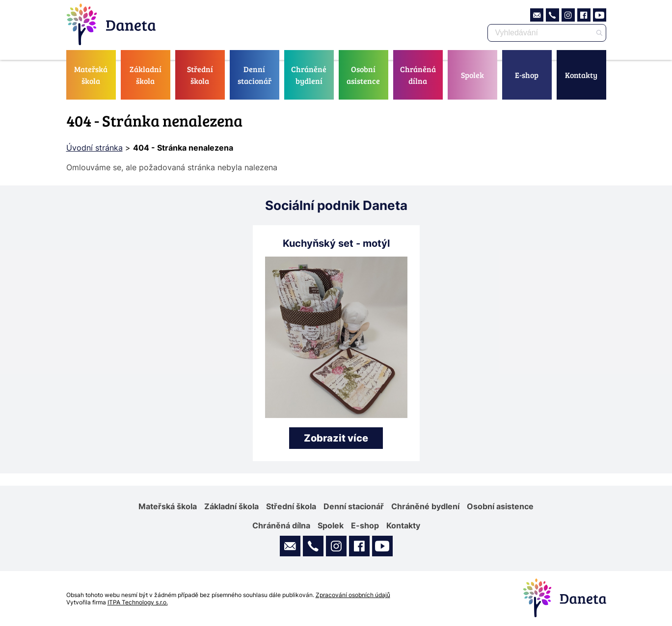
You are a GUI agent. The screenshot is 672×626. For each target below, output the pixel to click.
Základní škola (146, 75)
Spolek (472, 75)
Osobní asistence (363, 75)
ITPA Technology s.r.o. (138, 602)
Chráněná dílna (418, 75)
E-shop (527, 75)
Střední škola (200, 75)
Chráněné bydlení (309, 75)
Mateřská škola (91, 75)
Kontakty (581, 75)
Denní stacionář (255, 75)
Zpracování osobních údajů (353, 595)
